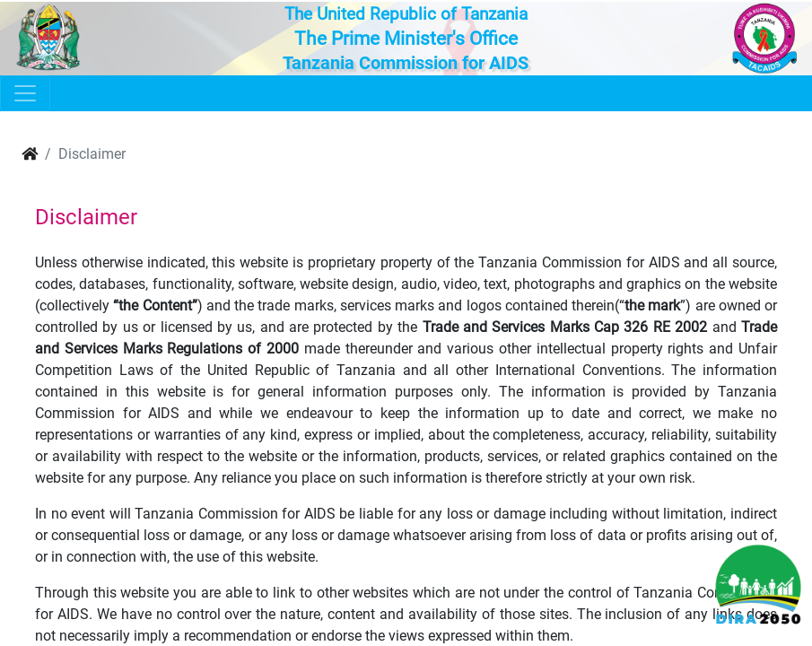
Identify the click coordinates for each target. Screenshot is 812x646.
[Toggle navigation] (25, 93)
